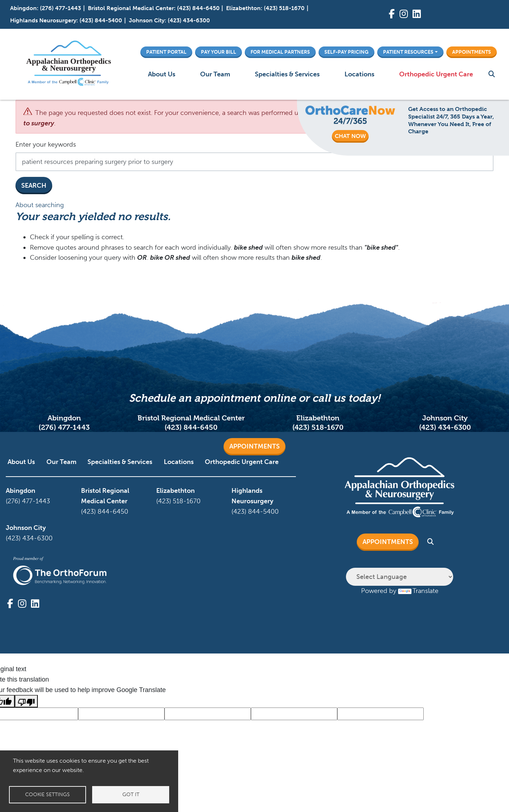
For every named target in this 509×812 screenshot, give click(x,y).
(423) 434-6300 (189, 20)
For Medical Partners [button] (280, 52)
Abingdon (23, 8)
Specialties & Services (287, 74)
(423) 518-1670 (284, 8)
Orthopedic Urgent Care (436, 74)
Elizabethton (243, 8)
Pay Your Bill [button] (219, 52)
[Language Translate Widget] (400, 577)
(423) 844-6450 (198, 8)
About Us (162, 74)
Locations (359, 74)
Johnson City (147, 20)
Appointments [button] (472, 52)
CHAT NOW (350, 136)
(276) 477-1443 (60, 8)
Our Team (215, 74)
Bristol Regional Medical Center (131, 8)
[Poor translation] (26, 701)
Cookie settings (48, 795)
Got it (131, 795)
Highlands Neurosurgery (43, 20)
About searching (40, 205)
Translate (418, 591)
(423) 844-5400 (101, 20)
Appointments (254, 446)
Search (34, 186)
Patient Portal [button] (166, 52)
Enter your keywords (46, 144)
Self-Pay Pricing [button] (346, 52)
